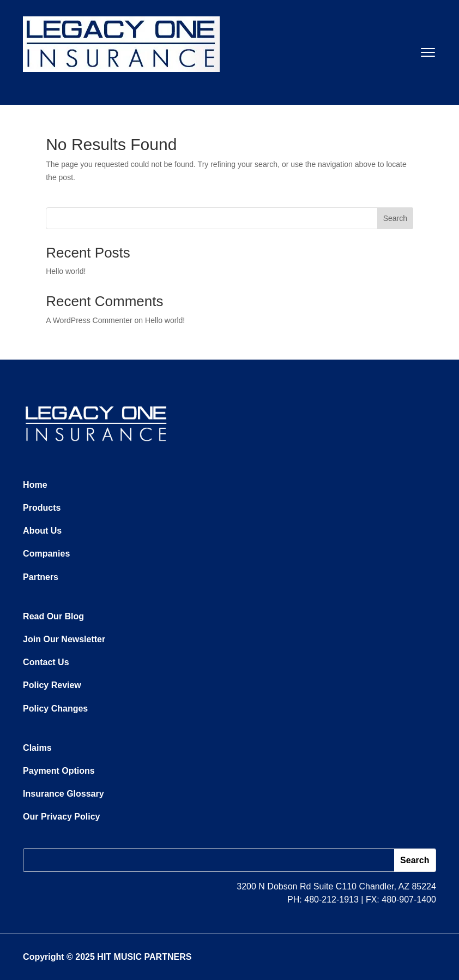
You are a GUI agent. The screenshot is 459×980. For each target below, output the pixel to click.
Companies (46, 554)
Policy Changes (55, 709)
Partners (41, 577)
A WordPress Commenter (89, 320)
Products (42, 508)
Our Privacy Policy (61, 817)
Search (395, 218)
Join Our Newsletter (64, 639)
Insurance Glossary (64, 794)
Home (35, 485)
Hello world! (66, 271)
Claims (37, 748)
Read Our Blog (53, 616)
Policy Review (52, 685)
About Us (42, 531)
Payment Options (59, 771)
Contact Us (46, 662)
